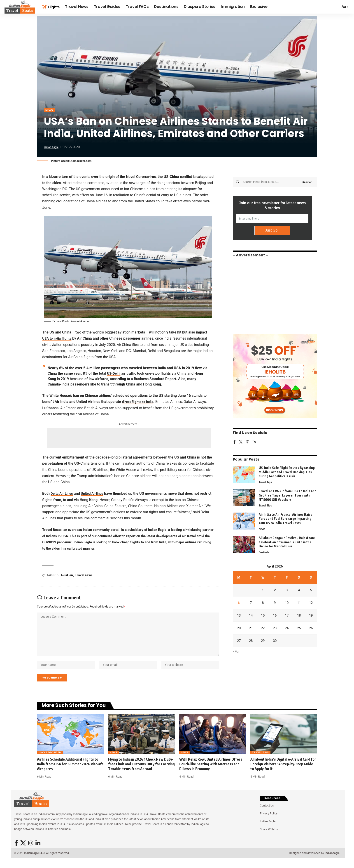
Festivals (265, 552)
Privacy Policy (269, 821)
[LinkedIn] (255, 441)
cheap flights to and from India (143, 543)
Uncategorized (50, 760)
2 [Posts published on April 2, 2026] (275, 590)
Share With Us (269, 837)
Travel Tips (266, 481)
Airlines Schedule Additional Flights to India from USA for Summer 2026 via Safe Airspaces (70, 772)
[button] (344, 7)
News (50, 110)
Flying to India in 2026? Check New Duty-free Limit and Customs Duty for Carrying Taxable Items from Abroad (141, 772)
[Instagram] (248, 441)
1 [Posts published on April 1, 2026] (263, 590)
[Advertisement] (129, 438)
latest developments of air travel (171, 536)
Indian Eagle (53, 148)
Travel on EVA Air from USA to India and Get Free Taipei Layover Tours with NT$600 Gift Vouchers (288, 494)
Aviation (67, 576)
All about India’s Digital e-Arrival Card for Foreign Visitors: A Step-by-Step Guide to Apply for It (283, 772)
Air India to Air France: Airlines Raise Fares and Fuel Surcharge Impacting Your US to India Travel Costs (285, 518)
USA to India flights (58, 339)
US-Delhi (114, 374)
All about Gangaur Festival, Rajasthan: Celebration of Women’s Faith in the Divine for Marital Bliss (287, 542)
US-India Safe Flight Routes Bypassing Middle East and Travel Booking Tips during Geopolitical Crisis (287, 471)
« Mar (236, 654)
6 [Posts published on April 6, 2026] (239, 603)
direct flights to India (139, 402)
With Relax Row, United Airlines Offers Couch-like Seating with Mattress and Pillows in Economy (211, 772)
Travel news (84, 576)
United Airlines (94, 494)
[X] (241, 441)
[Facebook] (235, 441)
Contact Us (267, 813)
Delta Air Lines (62, 494)
